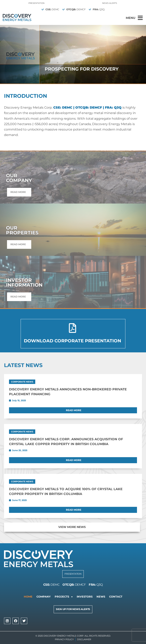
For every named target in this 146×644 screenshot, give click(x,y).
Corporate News (22, 382)
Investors (85, 597)
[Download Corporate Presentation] (72, 328)
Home (28, 597)
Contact (116, 597)
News (101, 597)
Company (44, 597)
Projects (64, 597)
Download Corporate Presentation (72, 341)
